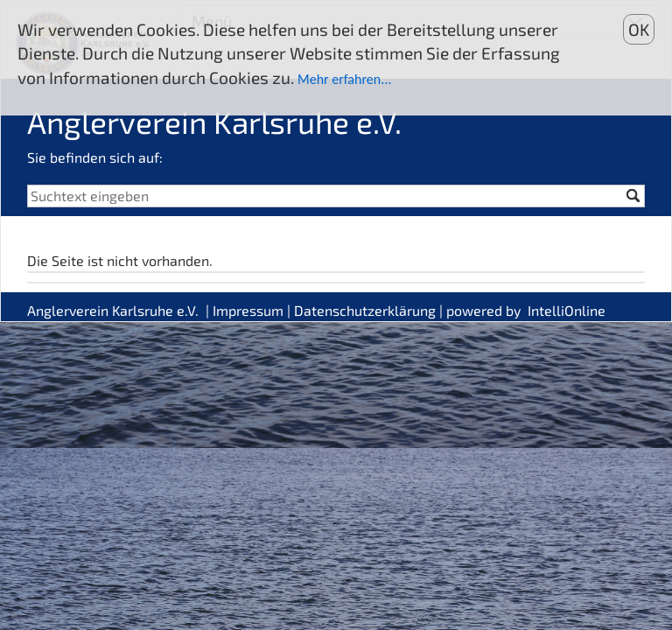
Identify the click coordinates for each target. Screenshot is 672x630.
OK (639, 29)
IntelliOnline (567, 310)
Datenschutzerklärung (365, 310)
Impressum (248, 310)
